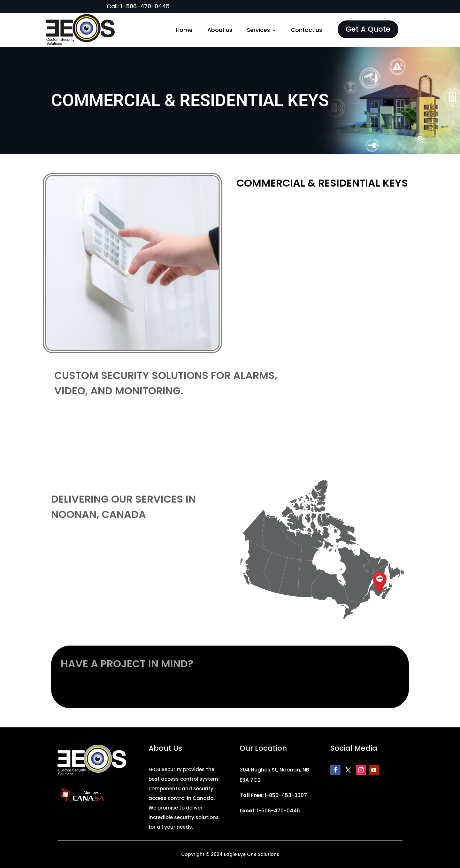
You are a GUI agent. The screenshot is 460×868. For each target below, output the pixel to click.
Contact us (307, 30)
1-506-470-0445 (145, 6)
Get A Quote (368, 29)
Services (258, 30)
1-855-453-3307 (286, 795)
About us (220, 30)
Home (184, 30)
